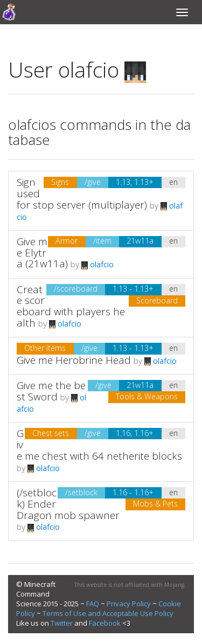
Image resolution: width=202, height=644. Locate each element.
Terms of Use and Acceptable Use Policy (108, 613)
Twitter (62, 623)
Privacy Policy (129, 604)
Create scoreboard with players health (71, 306)
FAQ (93, 604)
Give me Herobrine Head (74, 360)
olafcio (97, 264)
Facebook (105, 623)
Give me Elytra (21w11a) (42, 253)
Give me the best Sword (51, 391)
